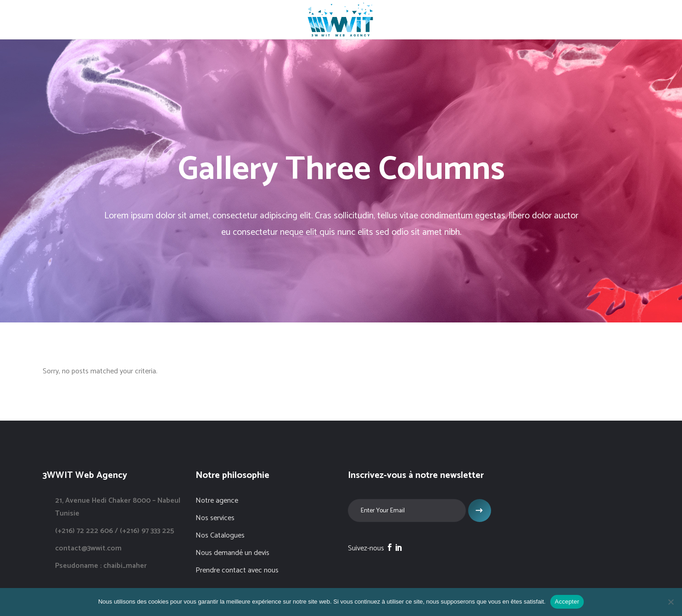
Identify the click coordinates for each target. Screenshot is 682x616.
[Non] (671, 602)
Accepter (567, 602)
